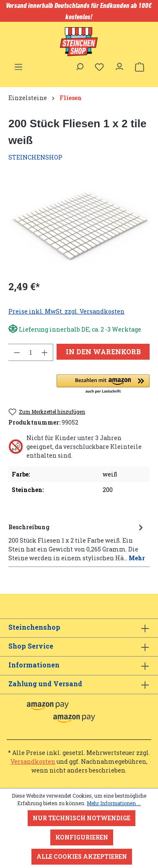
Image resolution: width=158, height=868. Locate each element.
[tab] (77, 542)
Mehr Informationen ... (114, 803)
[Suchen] (79, 64)
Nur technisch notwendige (82, 818)
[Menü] (18, 64)
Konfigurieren (82, 837)
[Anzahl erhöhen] (45, 352)
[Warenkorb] (140, 67)
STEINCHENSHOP (35, 157)
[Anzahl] (31, 352)
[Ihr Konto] (119, 64)
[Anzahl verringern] (17, 352)
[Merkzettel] (99, 67)
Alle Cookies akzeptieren (82, 856)
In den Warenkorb (103, 352)
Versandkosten (33, 761)
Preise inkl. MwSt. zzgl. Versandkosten (66, 311)
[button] (103, 384)
